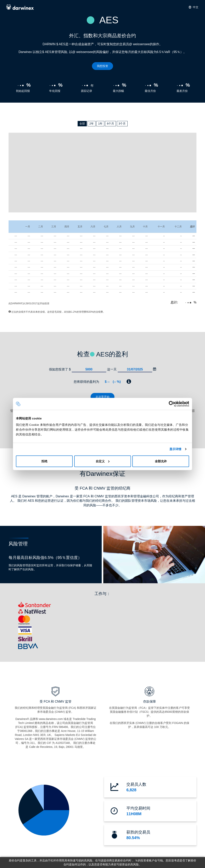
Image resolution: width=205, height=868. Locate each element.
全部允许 (161, 461)
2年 (92, 124)
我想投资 (102, 66)
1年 (100, 124)
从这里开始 (102, 397)
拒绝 (44, 461)
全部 (82, 124)
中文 (194, 7)
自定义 (103, 461)
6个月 (110, 124)
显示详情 (175, 449)
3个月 (122, 124)
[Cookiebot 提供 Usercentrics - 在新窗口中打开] (172, 404)
